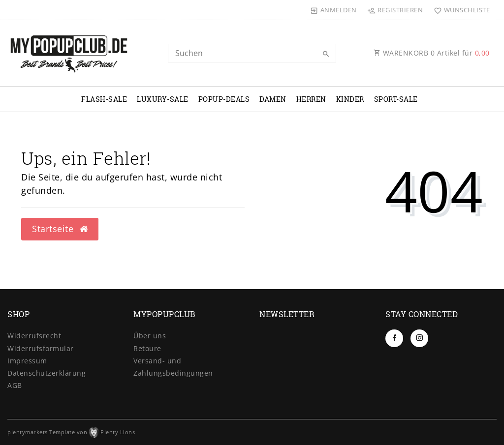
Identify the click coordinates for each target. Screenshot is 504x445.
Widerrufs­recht (34, 336)
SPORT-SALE (396, 99)
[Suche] (326, 54)
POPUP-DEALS (224, 99)
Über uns (150, 336)
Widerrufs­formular (41, 348)
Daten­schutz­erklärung (47, 373)
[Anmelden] (334, 10)
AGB (15, 385)
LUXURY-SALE (163, 99)
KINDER (350, 99)
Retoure (147, 348)
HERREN (311, 99)
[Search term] (252, 53)
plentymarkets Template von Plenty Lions (71, 432)
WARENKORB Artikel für (432, 53)
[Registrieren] (395, 10)
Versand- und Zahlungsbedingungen (173, 367)
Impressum (27, 361)
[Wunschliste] (459, 10)
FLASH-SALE (104, 99)
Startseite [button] (60, 229)
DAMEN (273, 99)
